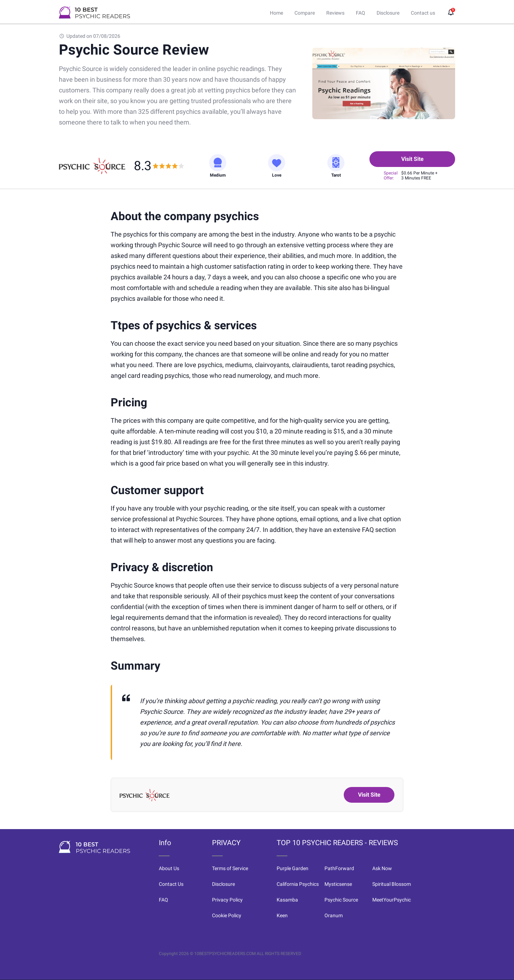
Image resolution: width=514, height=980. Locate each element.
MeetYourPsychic (392, 900)
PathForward (339, 868)
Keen (282, 915)
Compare (305, 13)
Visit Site (412, 159)
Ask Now (382, 868)
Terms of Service (230, 868)
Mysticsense (338, 884)
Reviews (335, 13)
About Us (169, 868)
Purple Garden (293, 868)
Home (276, 13)
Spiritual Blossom (392, 884)
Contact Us (171, 884)
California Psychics (298, 884)
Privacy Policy (227, 900)
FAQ (361, 13)
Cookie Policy (227, 915)
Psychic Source (341, 900)
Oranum (334, 915)
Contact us (423, 13)
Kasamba (287, 900)
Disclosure (388, 13)
